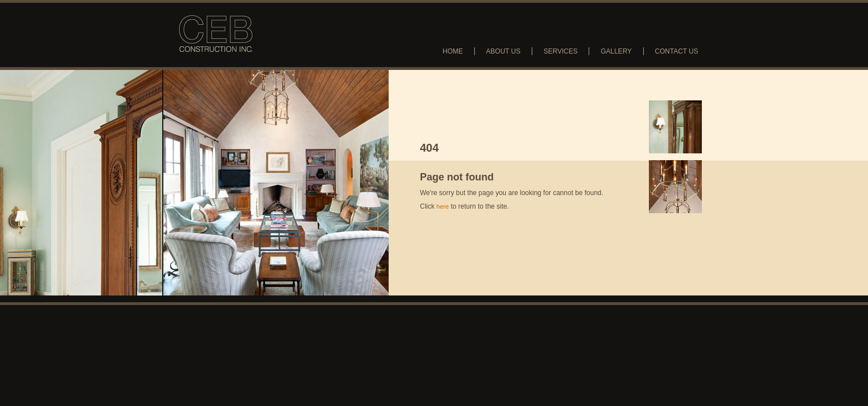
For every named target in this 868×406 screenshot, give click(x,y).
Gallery (616, 51)
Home (453, 51)
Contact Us (677, 51)
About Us (503, 51)
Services (560, 51)
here (443, 206)
